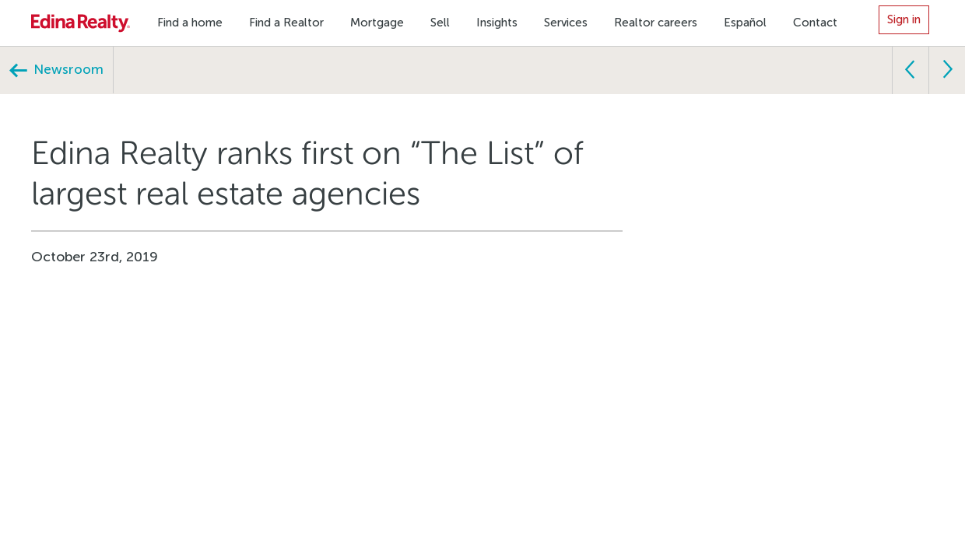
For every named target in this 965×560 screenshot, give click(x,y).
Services (566, 23)
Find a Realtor (286, 23)
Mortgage (377, 23)
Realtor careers (656, 23)
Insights (497, 23)
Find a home (190, 23)
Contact (815, 23)
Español (745, 23)
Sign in (904, 19)
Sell (440, 23)
